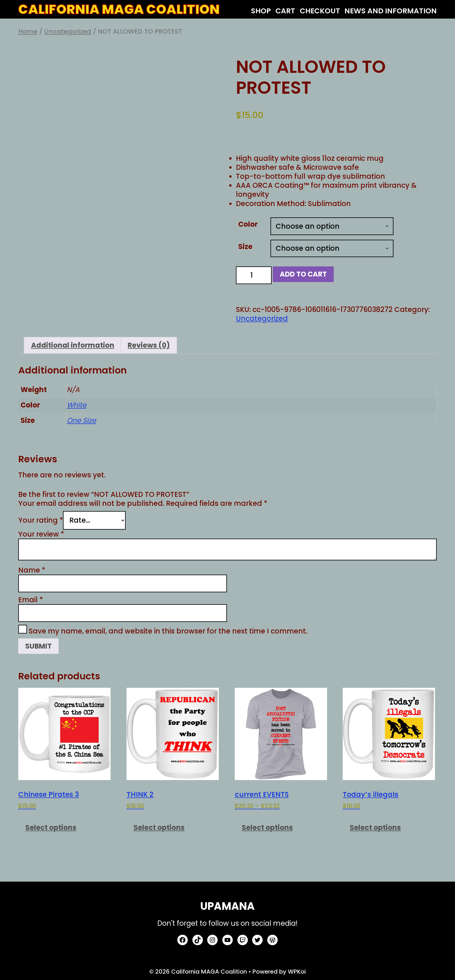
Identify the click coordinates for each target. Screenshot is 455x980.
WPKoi (297, 972)
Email (31, 600)
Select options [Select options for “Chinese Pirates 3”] (51, 828)
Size (245, 247)
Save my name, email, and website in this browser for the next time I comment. (168, 631)
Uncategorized (68, 31)
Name (32, 570)
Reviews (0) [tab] (149, 345)
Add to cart (303, 274)
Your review (41, 534)
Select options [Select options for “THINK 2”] (159, 828)
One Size (81, 420)
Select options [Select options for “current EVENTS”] (267, 828)
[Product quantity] (254, 275)
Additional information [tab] (73, 345)
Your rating (41, 520)
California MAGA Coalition (119, 9)
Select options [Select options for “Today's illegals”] (375, 828)
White (77, 405)
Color (248, 224)
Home (28, 31)
